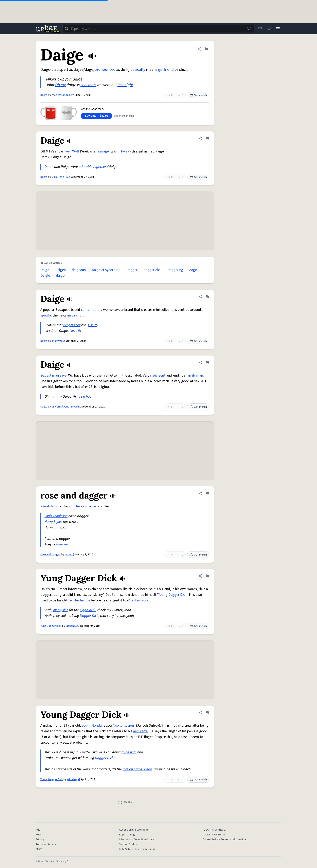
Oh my (60, 85)
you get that (71, 325)
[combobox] (158, 29)
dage (193, 270)
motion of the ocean (137, 769)
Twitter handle (79, 600)
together (100, 167)
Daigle (45, 276)
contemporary (92, 310)
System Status (128, 844)
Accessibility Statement (134, 830)
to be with (129, 752)
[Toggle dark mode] (269, 29)
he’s (79, 396)
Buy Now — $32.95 (96, 116)
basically (138, 70)
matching (50, 506)
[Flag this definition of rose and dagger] (207, 493)
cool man (88, 85)
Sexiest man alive (53, 375)
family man (195, 375)
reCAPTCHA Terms (214, 835)
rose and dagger (50, 555)
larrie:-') (69, 555)
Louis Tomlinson (56, 516)
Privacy (40, 839)
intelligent (158, 375)
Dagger (132, 270)
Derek (49, 167)
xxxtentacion (140, 600)
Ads (38, 830)
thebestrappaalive (63, 95)
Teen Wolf (71, 151)
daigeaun (79, 270)
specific (46, 315)
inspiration (75, 315)
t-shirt (92, 325)
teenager (103, 151)
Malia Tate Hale (61, 177)
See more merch (124, 116)
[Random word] (249, 29)
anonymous (58, 341)
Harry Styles (53, 522)
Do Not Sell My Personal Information (224, 839)
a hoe (87, 396)
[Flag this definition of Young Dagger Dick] (207, 712)
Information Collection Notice (137, 839)
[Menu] (278, 29)
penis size (140, 731)
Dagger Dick (89, 616)
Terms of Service (46, 844)
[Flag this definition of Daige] (206, 49)
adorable (86, 167)
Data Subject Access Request (137, 849)
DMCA (39, 849)
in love (123, 151)
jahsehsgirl (73, 779)
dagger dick (152, 270)
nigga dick (88, 610)
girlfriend (166, 70)
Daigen (60, 270)
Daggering (175, 270)
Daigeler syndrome (106, 270)
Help (38, 835)
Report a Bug (127, 835)
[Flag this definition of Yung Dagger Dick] (207, 576)
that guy (56, 396)
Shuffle (125, 802)
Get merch (198, 95)
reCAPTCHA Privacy (215, 830)
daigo (60, 276)
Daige (44, 95)
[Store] (260, 29)
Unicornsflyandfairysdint (66, 407)
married (91, 506)
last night (125, 85)
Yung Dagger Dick (51, 626)
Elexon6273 (73, 626)
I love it (75, 331)
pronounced (105, 70)
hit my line (61, 610)
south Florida (92, 726)
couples (75, 506)
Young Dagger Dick (172, 595)
